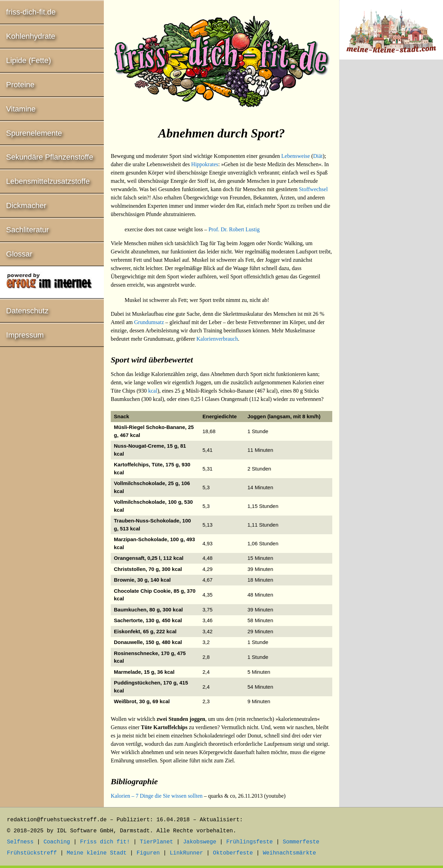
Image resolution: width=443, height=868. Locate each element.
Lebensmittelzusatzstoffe (48, 181)
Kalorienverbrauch (217, 339)
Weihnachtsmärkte (289, 853)
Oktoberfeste (233, 853)
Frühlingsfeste (250, 842)
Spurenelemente (34, 133)
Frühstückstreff (32, 853)
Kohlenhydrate (31, 36)
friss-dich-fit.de (31, 12)
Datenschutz (27, 311)
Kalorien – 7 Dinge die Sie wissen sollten (157, 796)
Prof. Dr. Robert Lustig (234, 229)
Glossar (19, 254)
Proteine (20, 85)
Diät (318, 156)
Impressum (25, 335)
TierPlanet (156, 842)
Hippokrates (205, 164)
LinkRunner (187, 853)
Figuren (148, 853)
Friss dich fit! (105, 842)
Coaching (57, 842)
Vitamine (21, 109)
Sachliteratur (28, 230)
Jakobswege (200, 842)
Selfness (20, 842)
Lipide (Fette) (29, 60)
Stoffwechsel (313, 189)
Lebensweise (296, 156)
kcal (153, 391)
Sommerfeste (301, 842)
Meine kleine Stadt (97, 853)
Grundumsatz (149, 322)
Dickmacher (26, 205)
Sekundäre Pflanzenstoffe (50, 157)
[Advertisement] (391, 180)
